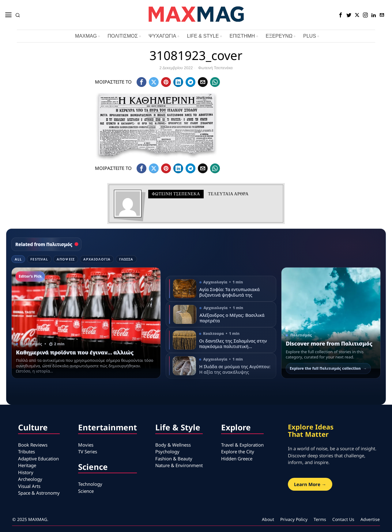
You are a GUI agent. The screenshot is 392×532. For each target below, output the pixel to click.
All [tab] (18, 259)
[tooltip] (341, 15)
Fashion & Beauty (174, 459)
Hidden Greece (237, 459)
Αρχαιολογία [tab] (97, 259)
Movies (86, 445)
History (26, 472)
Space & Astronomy (39, 493)
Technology (90, 484)
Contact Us (343, 519)
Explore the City (238, 451)
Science (86, 491)
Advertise (370, 519)
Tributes (26, 451)
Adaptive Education (38, 459)
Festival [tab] (39, 259)
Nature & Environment (179, 465)
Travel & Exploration (242, 445)
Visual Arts (29, 486)
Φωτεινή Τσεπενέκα (215, 68)
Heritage (27, 465)
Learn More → (310, 484)
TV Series (88, 451)
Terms (320, 519)
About (268, 519)
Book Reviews (33, 445)
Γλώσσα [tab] (126, 259)
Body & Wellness (173, 445)
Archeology (30, 479)
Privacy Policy (294, 519)
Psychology (167, 451)
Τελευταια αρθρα (228, 194)
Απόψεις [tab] (66, 259)
